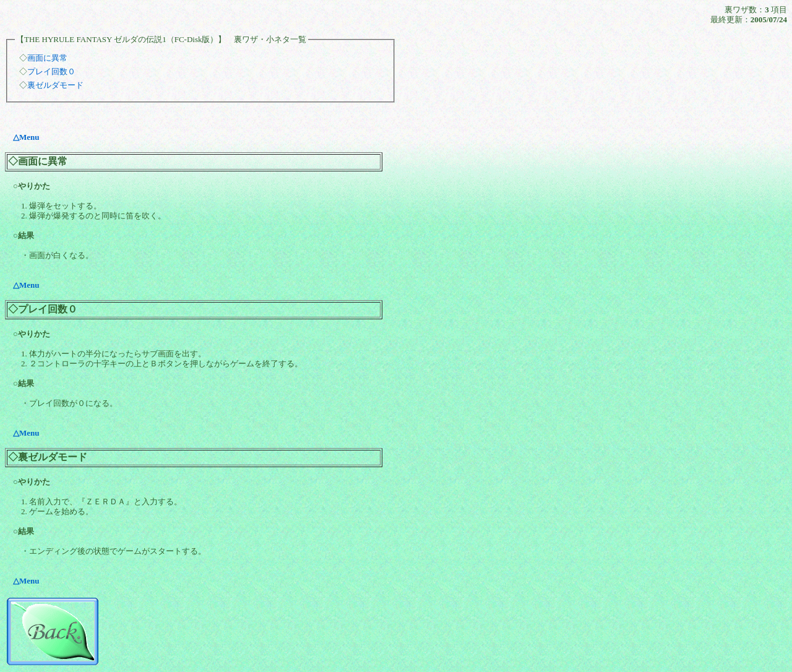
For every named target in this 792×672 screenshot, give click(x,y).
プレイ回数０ (51, 71)
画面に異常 (47, 58)
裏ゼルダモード (55, 85)
